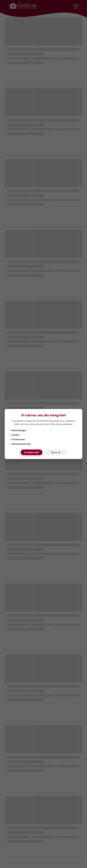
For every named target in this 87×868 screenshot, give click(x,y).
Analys (14, 435)
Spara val (56, 452)
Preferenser (17, 439)
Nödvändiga (18, 430)
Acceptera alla (31, 452)
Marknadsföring (20, 444)
